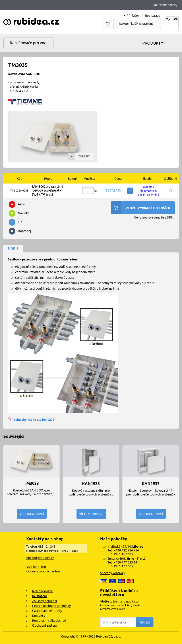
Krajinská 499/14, (125, 547)
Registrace (153, 16)
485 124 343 (47, 547)
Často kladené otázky (47, 611)
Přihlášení (133, 16)
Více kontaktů (36, 567)
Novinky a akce (42, 591)
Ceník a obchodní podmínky (51, 606)
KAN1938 (91, 484)
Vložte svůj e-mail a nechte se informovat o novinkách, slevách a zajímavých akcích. (121, 605)
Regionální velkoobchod (49, 621)
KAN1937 (151, 484)
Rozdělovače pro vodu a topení (32, 43)
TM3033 (31, 483)
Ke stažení (39, 596)
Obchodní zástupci (45, 625)
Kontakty (39, 616)
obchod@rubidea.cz (40, 558)
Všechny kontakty (113, 573)
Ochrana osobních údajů (43, 571)
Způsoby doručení (45, 601)
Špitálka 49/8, (127, 559)
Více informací (32, 514)
